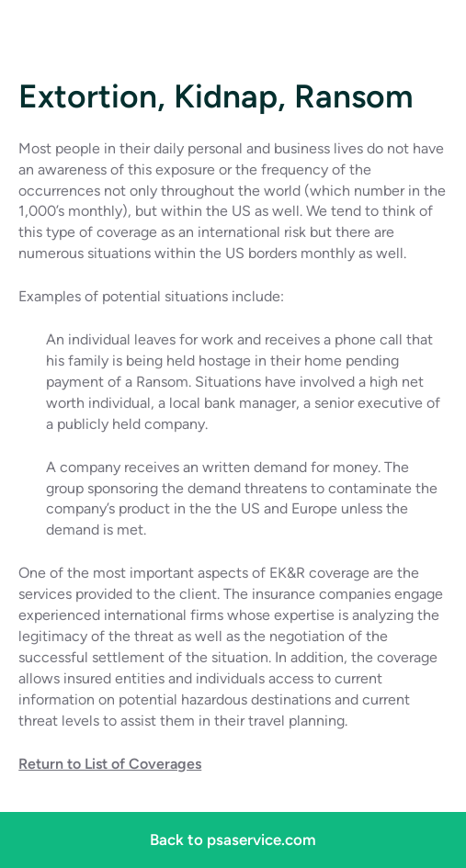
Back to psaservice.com (233, 840)
